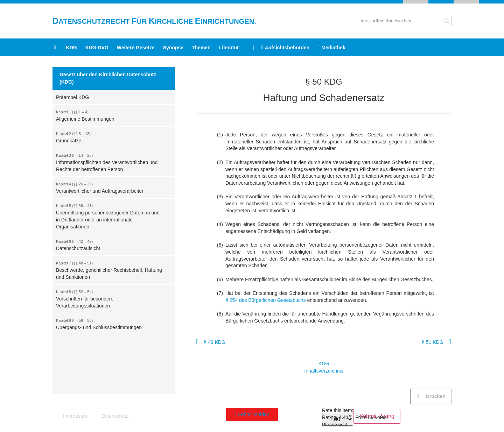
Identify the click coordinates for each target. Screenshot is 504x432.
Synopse (173, 48)
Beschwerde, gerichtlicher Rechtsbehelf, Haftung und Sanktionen (110, 270)
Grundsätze (110, 137)
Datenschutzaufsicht (110, 245)
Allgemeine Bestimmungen (110, 115)
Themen (201, 48)
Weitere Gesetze (136, 48)
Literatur (229, 48)
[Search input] (400, 21)
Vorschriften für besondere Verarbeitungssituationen (110, 298)
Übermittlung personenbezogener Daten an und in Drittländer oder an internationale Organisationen (110, 216)
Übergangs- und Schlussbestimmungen (110, 324)
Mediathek (332, 48)
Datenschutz (115, 416)
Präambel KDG (72, 97)
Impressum (75, 416)
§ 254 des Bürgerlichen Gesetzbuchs (266, 300)
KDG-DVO (97, 48)
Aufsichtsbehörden (285, 48)
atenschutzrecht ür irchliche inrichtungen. (154, 21)
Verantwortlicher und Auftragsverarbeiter (110, 187)
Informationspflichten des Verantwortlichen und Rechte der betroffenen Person (110, 162)
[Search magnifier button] (447, 21)
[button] (431, 396)
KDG (72, 48)
